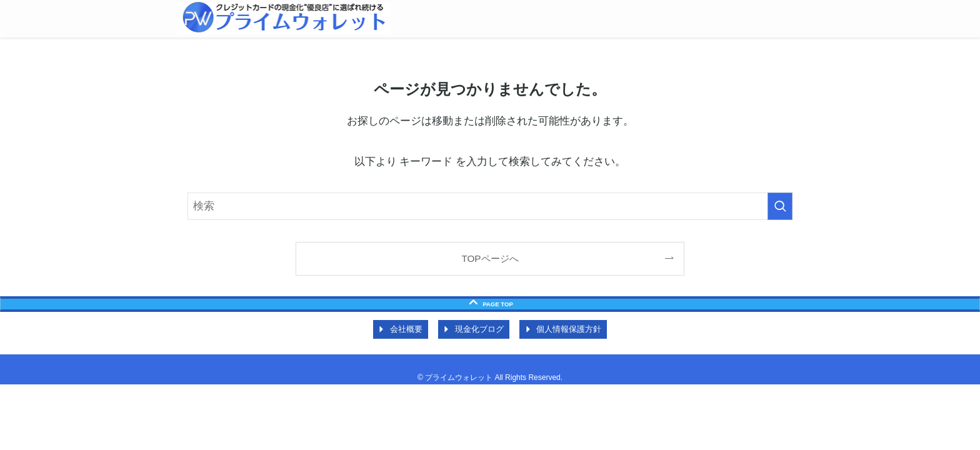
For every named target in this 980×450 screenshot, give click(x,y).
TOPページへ (490, 258)
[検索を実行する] (780, 206)
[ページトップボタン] (490, 304)
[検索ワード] (490, 206)
